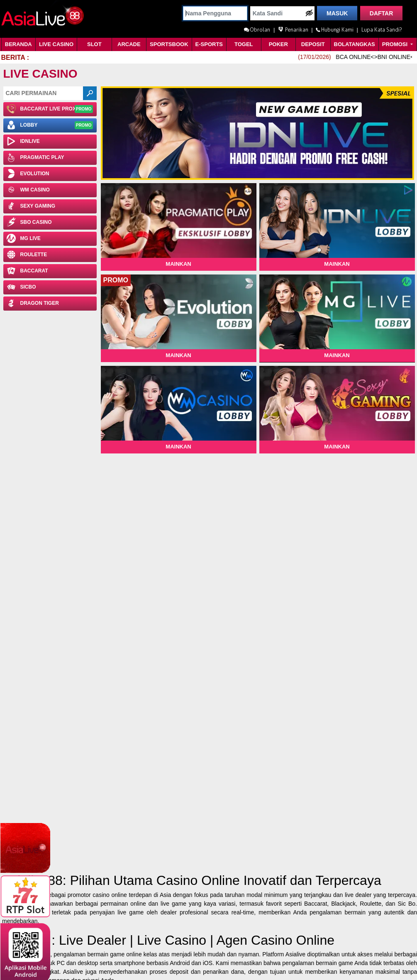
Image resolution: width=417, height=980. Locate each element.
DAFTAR (382, 13)
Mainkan (178, 264)
